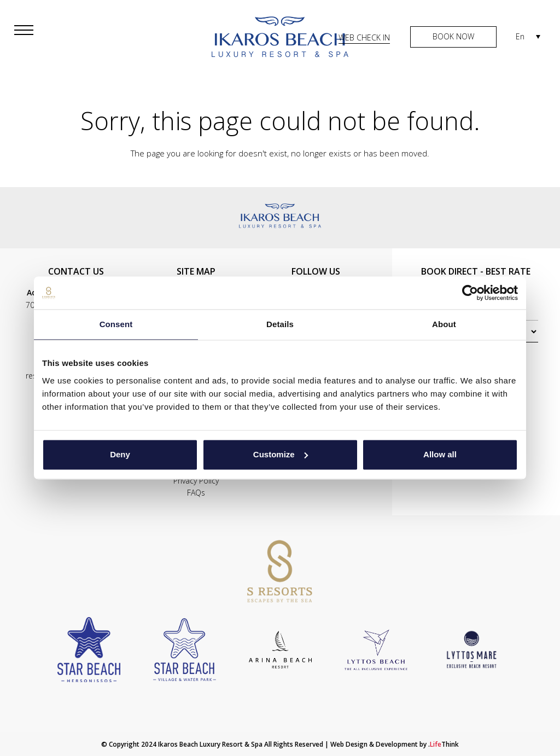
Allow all (440, 454)
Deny (120, 454)
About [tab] (444, 324)
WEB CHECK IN (364, 37)
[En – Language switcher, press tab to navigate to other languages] (528, 36)
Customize (281, 454)
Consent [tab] (116, 324)
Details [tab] (280, 324)
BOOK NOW (453, 36)
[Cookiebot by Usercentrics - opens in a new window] (470, 293)
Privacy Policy (196, 481)
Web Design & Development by (395, 744)
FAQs (196, 493)
